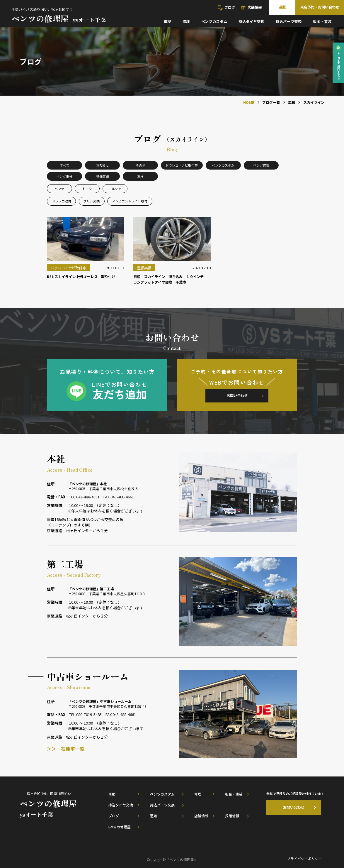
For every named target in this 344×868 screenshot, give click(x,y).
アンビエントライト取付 (130, 201)
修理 (186, 21)
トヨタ (87, 189)
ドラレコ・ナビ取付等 (182, 165)
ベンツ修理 (261, 165)
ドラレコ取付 (62, 201)
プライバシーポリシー (304, 858)
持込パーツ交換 (289, 21)
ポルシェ (115, 189)
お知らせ (103, 165)
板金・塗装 (322, 21)
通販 (282, 7)
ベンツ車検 (64, 176)
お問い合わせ (237, 395)
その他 (141, 165)
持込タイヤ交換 (251, 21)
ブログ (230, 7)
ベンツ (59, 189)
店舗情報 (255, 7)
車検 (167, 21)
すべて (64, 165)
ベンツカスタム (214, 21)
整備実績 (103, 176)
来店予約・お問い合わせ (320, 7)
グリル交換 (92, 201)
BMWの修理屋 (120, 827)
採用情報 (232, 816)
